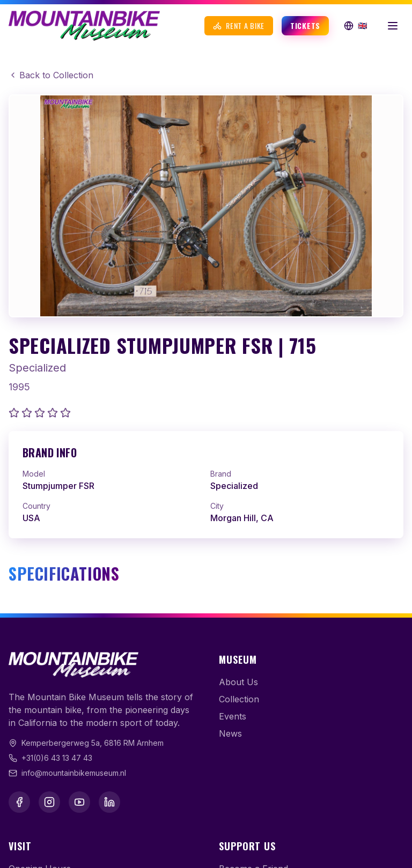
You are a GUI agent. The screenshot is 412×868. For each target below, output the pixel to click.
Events (233, 716)
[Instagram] (49, 802)
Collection (239, 699)
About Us (238, 682)
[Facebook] (19, 802)
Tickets (305, 25)
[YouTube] (79, 802)
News (230, 733)
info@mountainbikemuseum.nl (74, 773)
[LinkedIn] (109, 802)
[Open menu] (393, 26)
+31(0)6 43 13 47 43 (57, 758)
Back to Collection (51, 75)
